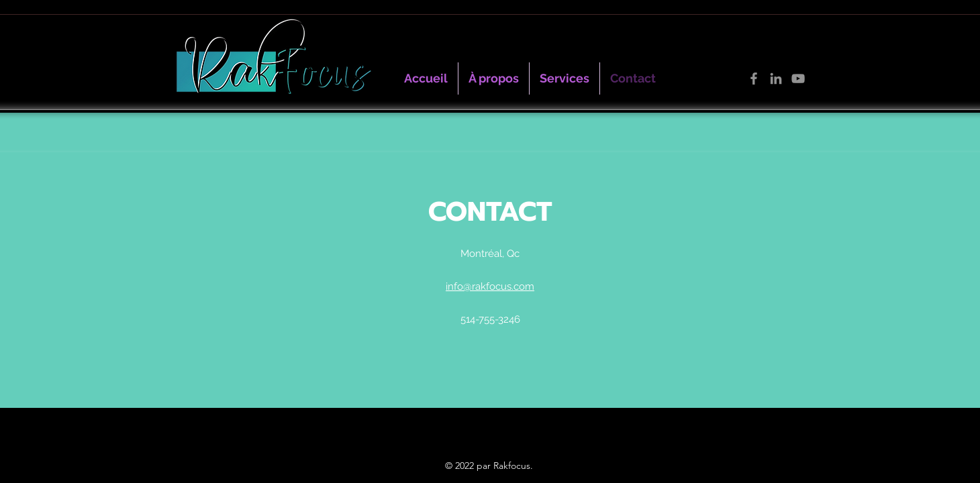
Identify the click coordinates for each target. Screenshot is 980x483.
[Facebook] (754, 78)
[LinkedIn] (776, 78)
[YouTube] (798, 78)
